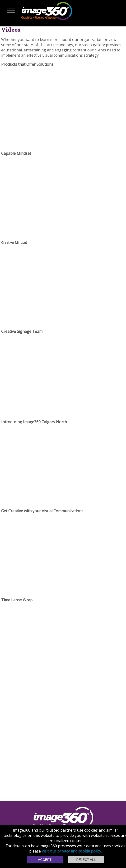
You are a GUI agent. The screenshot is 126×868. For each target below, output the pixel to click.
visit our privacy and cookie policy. (72, 851)
